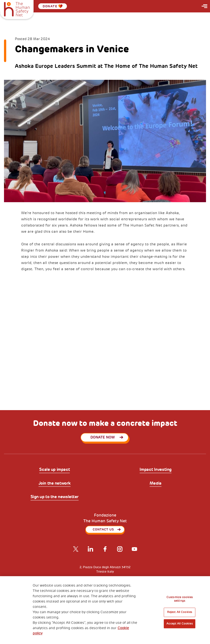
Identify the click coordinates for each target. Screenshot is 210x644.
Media (156, 483)
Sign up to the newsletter (55, 497)
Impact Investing (156, 470)
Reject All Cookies (180, 612)
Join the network (55, 483)
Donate (53, 6)
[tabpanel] (105, 339)
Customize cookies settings (180, 599)
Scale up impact (54, 470)
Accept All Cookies (179, 624)
